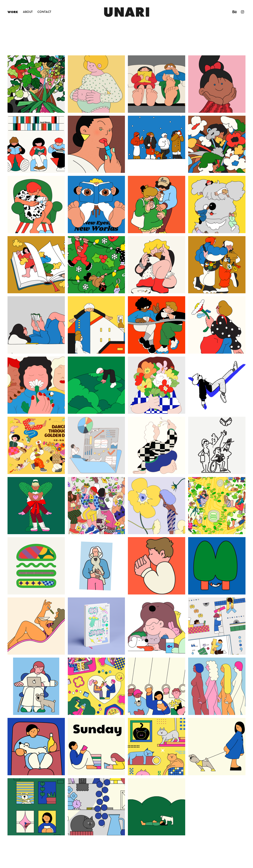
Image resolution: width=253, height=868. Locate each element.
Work (13, 12)
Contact (44, 12)
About (28, 12)
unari (127, 12)
